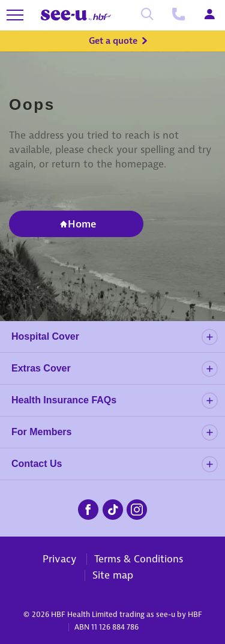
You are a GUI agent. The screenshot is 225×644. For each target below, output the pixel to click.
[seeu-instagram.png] (137, 508)
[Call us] (178, 15)
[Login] (209, 15)
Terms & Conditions (139, 559)
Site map (113, 575)
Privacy (59, 559)
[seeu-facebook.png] (88, 508)
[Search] (147, 15)
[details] (209, 337)
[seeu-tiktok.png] (113, 508)
